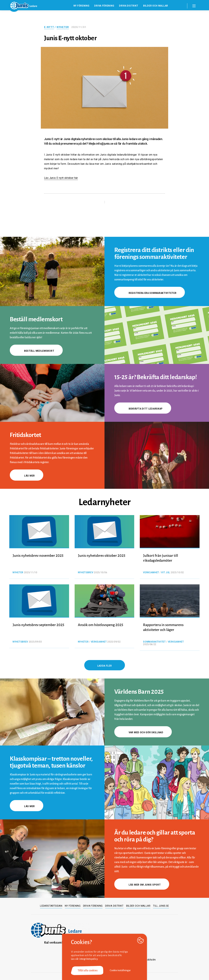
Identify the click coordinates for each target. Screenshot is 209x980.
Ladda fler (105, 666)
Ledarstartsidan (51, 906)
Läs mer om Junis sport (142, 885)
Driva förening (104, 6)
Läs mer (27, 476)
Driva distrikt (129, 6)
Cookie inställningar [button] (120, 970)
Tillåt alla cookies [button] (88, 971)
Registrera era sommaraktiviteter (150, 293)
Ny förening (81, 6)
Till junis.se (161, 906)
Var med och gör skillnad (143, 732)
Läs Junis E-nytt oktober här (61, 178)
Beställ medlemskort (36, 351)
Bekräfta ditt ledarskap (143, 409)
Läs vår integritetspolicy (84, 959)
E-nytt (49, 27)
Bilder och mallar (156, 6)
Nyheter (63, 27)
